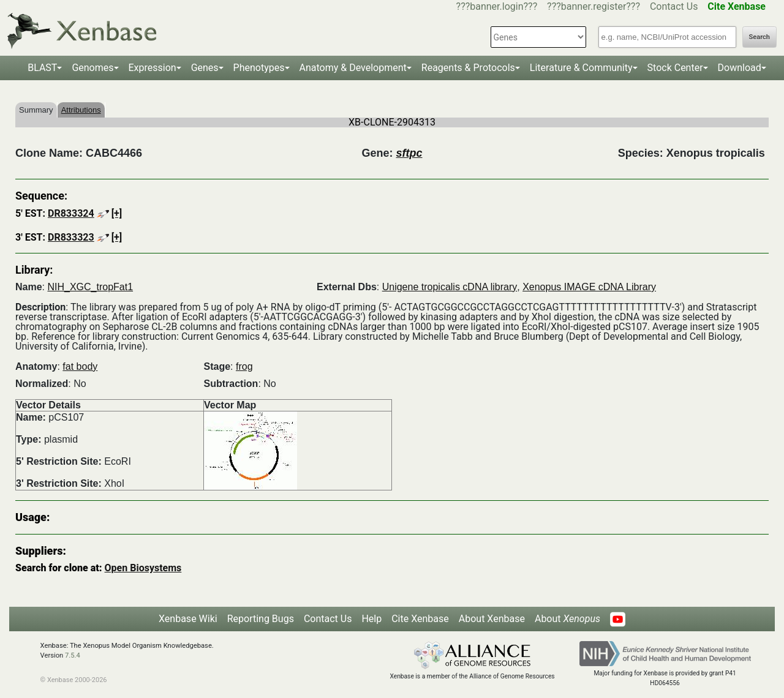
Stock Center (675, 68)
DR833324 (71, 213)
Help (371, 619)
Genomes (92, 68)
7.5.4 (73, 655)
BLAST (42, 68)
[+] (117, 213)
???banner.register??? (594, 6)
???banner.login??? (497, 6)
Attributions (81, 110)
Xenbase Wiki (188, 619)
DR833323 (71, 237)
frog (244, 366)
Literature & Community (581, 68)
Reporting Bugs (261, 619)
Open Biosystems (143, 568)
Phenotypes (259, 68)
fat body (80, 366)
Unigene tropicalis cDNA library (450, 287)
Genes (205, 68)
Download (740, 68)
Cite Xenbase (420, 619)
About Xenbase (492, 619)
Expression (153, 68)
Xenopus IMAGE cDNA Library (589, 287)
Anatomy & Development (353, 68)
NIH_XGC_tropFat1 (90, 287)
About (567, 619)
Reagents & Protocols (468, 68)
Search (759, 37)
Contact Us (674, 6)
